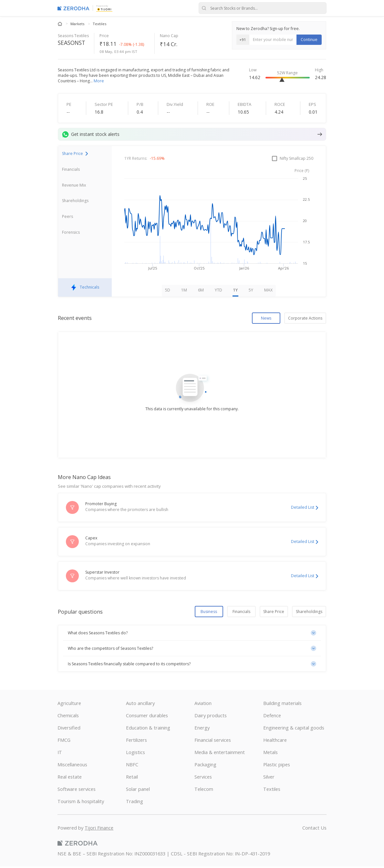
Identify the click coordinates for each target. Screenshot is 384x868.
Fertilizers (136, 741)
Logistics (135, 754)
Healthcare (275, 741)
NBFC (132, 766)
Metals (270, 754)
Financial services (213, 741)
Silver (269, 778)
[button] (192, 634)
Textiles (99, 24)
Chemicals (68, 717)
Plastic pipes (277, 766)
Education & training (148, 729)
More (99, 81)
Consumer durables (147, 717)
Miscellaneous (72, 766)
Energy (202, 729)
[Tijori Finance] (104, 9)
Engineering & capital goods (294, 729)
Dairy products (211, 717)
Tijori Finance (99, 829)
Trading (135, 803)
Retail (132, 778)
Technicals (85, 289)
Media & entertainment (220, 754)
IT (60, 754)
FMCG (64, 741)
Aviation (203, 705)
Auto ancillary (140, 705)
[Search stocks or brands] (263, 8)
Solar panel (138, 791)
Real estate (70, 778)
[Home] (60, 23)
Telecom (204, 791)
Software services (77, 791)
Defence (272, 717)
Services (203, 778)
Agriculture (69, 705)
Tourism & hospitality (81, 803)
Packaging (205, 766)
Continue (309, 40)
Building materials (282, 705)
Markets (78, 24)
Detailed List (305, 509)
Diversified (69, 729)
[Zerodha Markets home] (73, 8)
